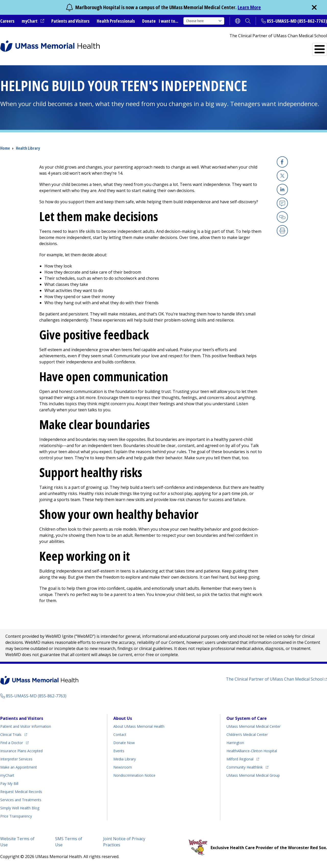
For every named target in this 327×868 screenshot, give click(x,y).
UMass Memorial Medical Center (253, 726)
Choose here (204, 21)
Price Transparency (16, 816)
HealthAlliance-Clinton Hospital (252, 751)
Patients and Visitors (70, 21)
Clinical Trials (11, 735)
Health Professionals (116, 21)
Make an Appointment (19, 767)
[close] (314, 7)
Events (119, 751)
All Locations (188, 47)
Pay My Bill (9, 783)
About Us (123, 718)
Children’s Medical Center (247, 735)
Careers (7, 21)
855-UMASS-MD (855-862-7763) (297, 21)
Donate (149, 21)
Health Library (28, 148)
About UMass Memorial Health (139, 726)
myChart (30, 21)
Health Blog (20, 808)
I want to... (168, 21)
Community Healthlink (245, 767)
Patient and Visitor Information (26, 726)
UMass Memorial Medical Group (253, 775)
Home (5, 148)
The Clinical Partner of (275, 679)
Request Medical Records (21, 792)
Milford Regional (240, 759)
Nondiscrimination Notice (134, 775)
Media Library (125, 759)
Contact (120, 735)
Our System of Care (247, 718)
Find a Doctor (232, 47)
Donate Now (124, 743)
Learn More (249, 7)
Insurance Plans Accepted (21, 751)
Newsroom (123, 767)
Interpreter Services (16, 759)
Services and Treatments (292, 47)
